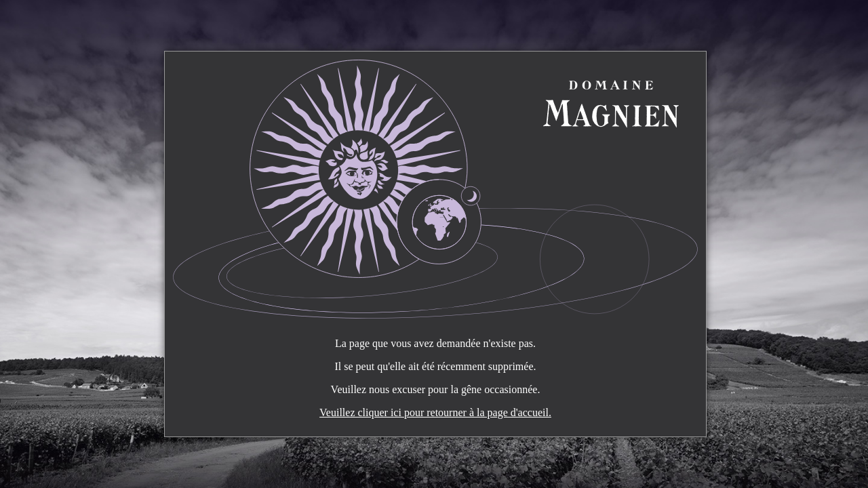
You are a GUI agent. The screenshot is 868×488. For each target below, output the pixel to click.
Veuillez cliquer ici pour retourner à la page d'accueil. (435, 412)
